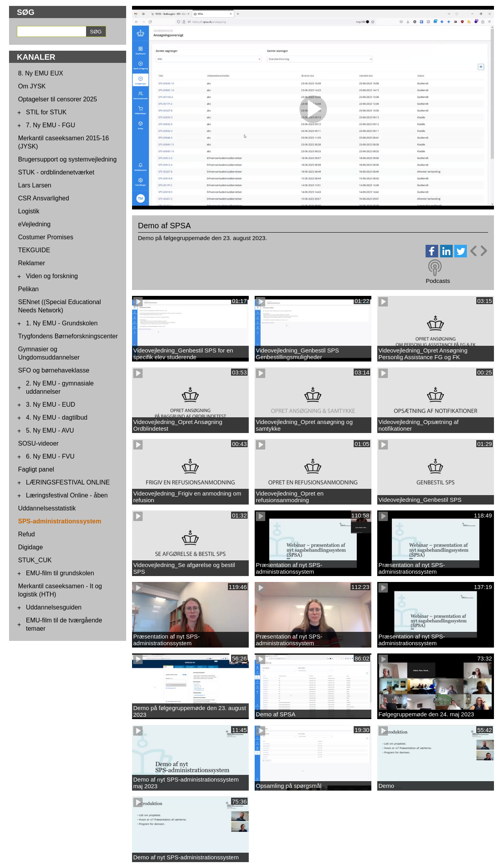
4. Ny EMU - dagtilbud (57, 417)
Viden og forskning (52, 276)
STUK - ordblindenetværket (56, 172)
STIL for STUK (46, 112)
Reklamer (31, 263)
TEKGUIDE (34, 250)
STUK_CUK (35, 560)
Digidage (30, 547)
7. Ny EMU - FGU (50, 125)
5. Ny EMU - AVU (50, 430)
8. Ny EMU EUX (41, 73)
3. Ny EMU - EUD (50, 405)
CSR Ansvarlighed (44, 198)
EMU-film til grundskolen (60, 573)
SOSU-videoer (38, 443)
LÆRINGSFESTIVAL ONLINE (68, 482)
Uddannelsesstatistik (47, 508)
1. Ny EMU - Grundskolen (62, 323)
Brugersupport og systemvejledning (67, 159)
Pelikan (28, 289)
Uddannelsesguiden (54, 607)
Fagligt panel (36, 469)
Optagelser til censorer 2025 (58, 99)
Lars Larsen (35, 185)
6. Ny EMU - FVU (50, 456)
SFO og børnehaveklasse (54, 370)
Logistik (29, 211)
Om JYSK (32, 86)
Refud (27, 534)
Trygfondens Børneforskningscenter (68, 336)
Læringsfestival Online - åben (67, 495)
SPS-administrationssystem (60, 521)
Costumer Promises (46, 237)
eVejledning (34, 224)
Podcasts (438, 281)
